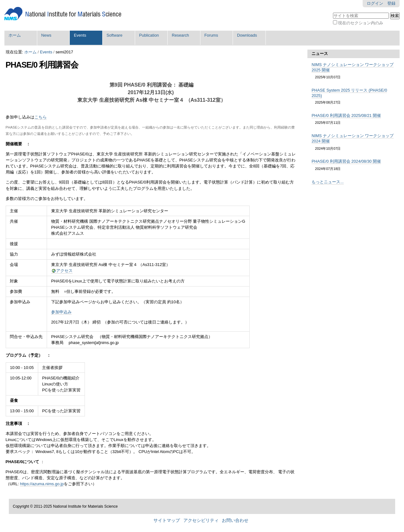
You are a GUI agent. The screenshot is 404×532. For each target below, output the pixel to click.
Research (180, 35)
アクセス (64, 271)
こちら (41, 117)
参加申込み (61, 312)
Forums (211, 35)
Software (114, 35)
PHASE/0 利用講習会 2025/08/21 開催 (346, 115)
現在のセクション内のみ (361, 23)
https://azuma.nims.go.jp (42, 484)
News (46, 35)
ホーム (15, 35)
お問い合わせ (235, 520)
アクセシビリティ (201, 520)
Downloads (247, 35)
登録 (391, 3)
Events (80, 35)
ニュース (320, 54)
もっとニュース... (328, 182)
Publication (149, 35)
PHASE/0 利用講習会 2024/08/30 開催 (346, 161)
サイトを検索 (333, 12)
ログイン (375, 3)
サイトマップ (167, 520)
